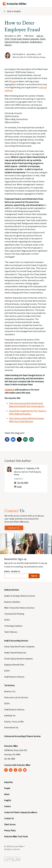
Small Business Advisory (14, 677)
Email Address (12, 572)
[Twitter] (19, 441)
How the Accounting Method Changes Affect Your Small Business (26, 420)
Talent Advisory (11, 632)
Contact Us (14, 528)
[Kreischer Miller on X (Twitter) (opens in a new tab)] (15, 770)
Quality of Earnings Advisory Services (20, 596)
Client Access (10, 825)
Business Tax (10, 692)
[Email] (25, 441)
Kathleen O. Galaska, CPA (27, 54)
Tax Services (9, 686)
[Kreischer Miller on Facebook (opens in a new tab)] (6, 770)
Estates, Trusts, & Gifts (14, 722)
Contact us (9, 390)
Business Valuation (12, 602)
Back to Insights (14, 11)
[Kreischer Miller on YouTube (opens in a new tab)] (25, 770)
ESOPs (7, 620)
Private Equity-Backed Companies (25, 39)
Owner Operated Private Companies (25, 41)
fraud (13, 81)
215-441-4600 (23, 483)
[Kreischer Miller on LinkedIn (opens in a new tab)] (11, 770)
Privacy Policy (10, 831)
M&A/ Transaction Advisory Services (19, 608)
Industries (8, 782)
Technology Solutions (13, 626)
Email (19, 487)
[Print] (31, 441)
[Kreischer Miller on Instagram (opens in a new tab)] (20, 770)
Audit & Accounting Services (16, 641)
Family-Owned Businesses (15, 653)
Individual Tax (10, 716)
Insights (8, 800)
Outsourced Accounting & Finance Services (22, 736)
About (7, 794)
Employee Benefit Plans (14, 665)
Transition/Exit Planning (14, 614)
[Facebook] (7, 441)
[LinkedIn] (13, 441)
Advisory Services (12, 590)
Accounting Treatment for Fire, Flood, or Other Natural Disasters (28, 412)
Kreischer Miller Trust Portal (16, 837)
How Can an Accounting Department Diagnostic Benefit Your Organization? (27, 405)
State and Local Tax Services (16, 698)
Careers (7, 806)
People (7, 788)
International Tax (11, 728)
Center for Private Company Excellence (21, 813)
